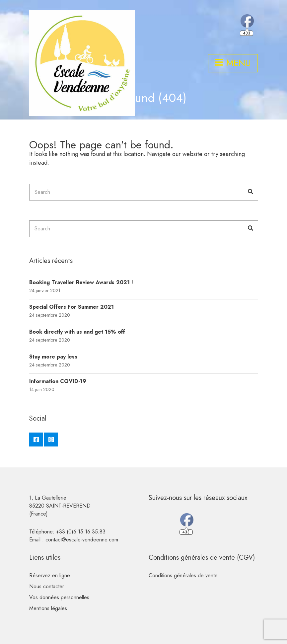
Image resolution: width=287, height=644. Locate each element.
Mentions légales (48, 608)
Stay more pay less (53, 357)
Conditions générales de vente (183, 575)
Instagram (51, 440)
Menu (233, 63)
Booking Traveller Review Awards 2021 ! (81, 282)
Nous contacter (47, 586)
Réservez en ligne (50, 575)
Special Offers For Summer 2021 (72, 307)
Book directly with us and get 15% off (77, 332)
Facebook (36, 440)
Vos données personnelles (59, 597)
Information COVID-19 (58, 381)
